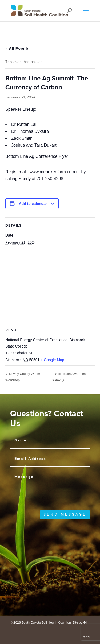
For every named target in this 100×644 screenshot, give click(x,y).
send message (65, 515)
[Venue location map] (50, 288)
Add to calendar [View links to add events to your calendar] (33, 204)
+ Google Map (52, 360)
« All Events (17, 49)
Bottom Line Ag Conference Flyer (37, 156)
